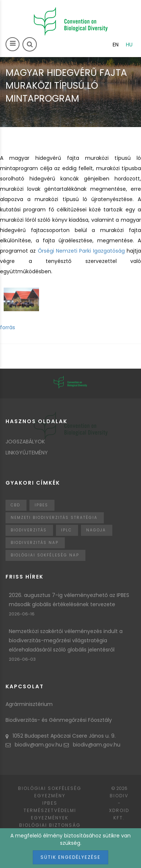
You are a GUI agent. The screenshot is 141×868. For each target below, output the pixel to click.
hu (129, 45)
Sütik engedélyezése (70, 857)
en (116, 45)
